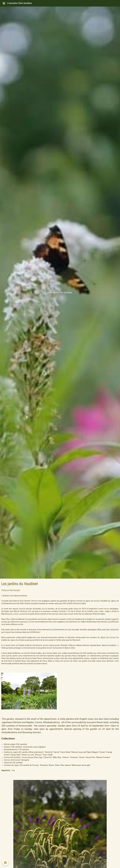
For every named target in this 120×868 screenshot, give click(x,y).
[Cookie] (6, 863)
